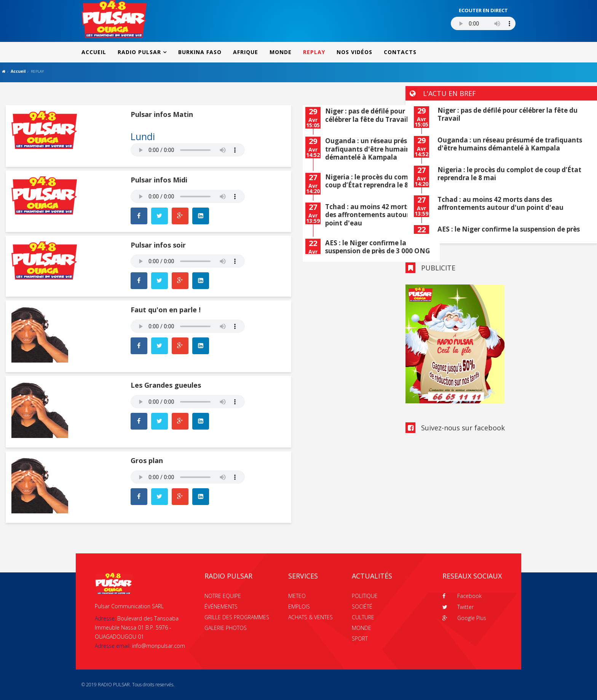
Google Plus (464, 618)
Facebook (462, 596)
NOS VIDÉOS (354, 52)
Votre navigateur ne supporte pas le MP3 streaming (483, 23)
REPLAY (314, 52)
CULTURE (363, 617)
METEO (297, 596)
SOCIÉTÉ (362, 607)
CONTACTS (400, 52)
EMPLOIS (299, 607)
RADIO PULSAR (139, 52)
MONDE (281, 52)
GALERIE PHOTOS (226, 628)
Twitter (458, 607)
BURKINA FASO (200, 52)
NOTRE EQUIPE (223, 596)
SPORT (360, 638)
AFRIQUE (246, 52)
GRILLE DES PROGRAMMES (237, 617)
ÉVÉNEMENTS (221, 607)
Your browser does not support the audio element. (188, 150)
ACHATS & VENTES (310, 617)
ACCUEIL (94, 52)
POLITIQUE (365, 596)
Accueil (18, 71)
